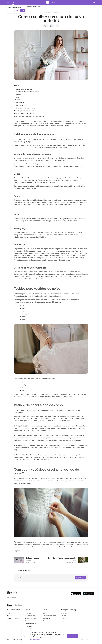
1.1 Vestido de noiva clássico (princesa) (27, 92)
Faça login (80, 578)
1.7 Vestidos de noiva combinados (25, 108)
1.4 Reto (18, 100)
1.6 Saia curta (19, 105)
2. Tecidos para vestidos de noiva (24, 111)
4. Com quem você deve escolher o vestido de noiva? (30, 116)
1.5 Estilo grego (20, 103)
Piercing (64, 618)
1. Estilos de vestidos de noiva (23, 89)
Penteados (28, 613)
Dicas (17, 552)
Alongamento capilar (31, 618)
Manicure (10, 613)
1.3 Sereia (18, 97)
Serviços (18, 605)
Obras (9, 605)
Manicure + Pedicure (13, 618)
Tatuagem (64, 613)
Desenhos (64, 616)
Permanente (29, 626)
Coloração (28, 621)
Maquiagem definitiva (49, 616)
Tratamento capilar (31, 624)
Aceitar (72, 636)
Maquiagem (46, 618)
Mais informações (35, 640)
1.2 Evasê (18, 94)
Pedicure (9, 616)
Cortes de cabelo (30, 616)
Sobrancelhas (47, 621)
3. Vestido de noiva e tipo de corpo (24, 113)
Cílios (45, 613)
